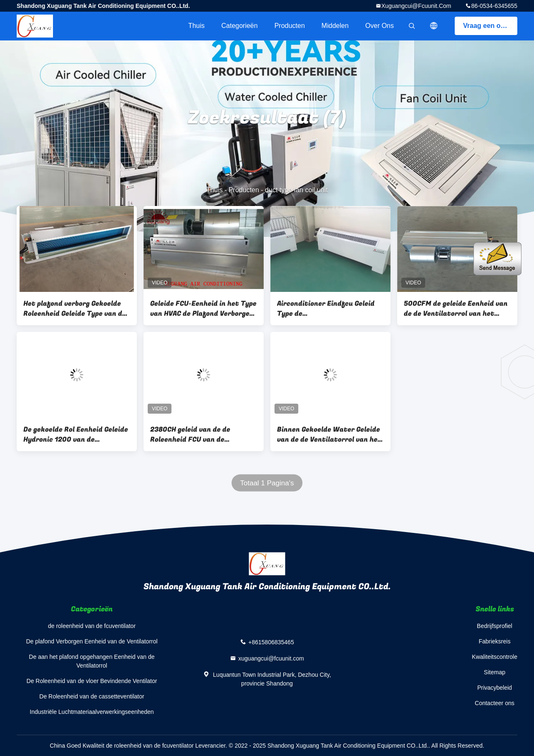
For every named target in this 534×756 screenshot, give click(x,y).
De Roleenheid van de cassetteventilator (92, 696)
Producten (290, 26)
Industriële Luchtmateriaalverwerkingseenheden (92, 712)
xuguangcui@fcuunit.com (416, 6)
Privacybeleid (495, 688)
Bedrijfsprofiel (495, 626)
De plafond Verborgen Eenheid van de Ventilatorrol (92, 641)
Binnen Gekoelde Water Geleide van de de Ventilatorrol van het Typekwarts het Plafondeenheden (329, 435)
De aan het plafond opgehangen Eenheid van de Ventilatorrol (92, 661)
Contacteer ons (495, 703)
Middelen (335, 26)
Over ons (380, 26)
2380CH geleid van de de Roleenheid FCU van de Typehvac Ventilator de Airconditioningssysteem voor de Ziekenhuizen (200, 435)
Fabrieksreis (494, 641)
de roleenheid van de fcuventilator (92, 626)
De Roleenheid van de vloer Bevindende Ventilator (92, 681)
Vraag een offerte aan (490, 26)
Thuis (196, 26)
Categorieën (239, 26)
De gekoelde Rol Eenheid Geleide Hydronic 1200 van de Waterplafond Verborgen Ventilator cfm (76, 435)
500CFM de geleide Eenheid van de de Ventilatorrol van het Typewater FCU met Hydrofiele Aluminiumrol (456, 309)
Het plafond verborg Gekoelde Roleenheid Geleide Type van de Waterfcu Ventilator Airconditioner (75, 309)
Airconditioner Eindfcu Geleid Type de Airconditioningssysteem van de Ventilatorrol (326, 309)
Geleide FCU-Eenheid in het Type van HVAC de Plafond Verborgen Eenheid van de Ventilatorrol (203, 309)
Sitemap (495, 672)
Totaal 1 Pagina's (267, 483)
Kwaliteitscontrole (495, 657)
